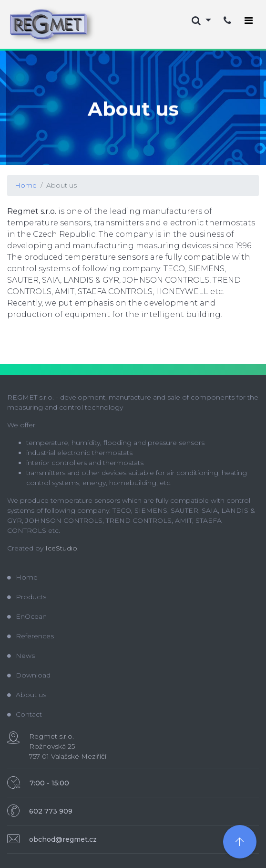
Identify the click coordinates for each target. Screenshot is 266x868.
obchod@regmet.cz (63, 839)
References (31, 636)
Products (27, 597)
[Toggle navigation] (249, 21)
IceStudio (61, 548)
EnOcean (27, 616)
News (21, 656)
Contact (25, 714)
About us (61, 185)
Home (26, 185)
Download (29, 675)
